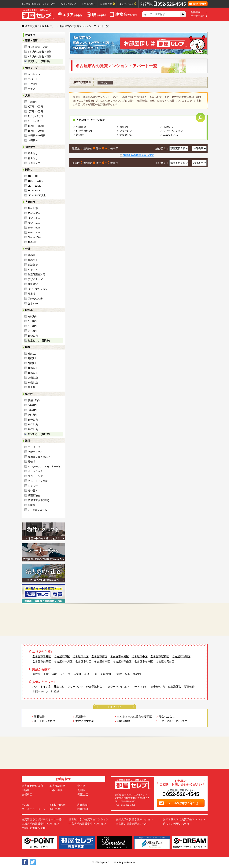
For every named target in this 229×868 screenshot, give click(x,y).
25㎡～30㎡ (34, 213)
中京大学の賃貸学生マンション (87, 824)
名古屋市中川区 (63, 662)
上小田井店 (56, 790)
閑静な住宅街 (35, 299)
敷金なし (33, 153)
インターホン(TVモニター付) (44, 466)
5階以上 (32, 363)
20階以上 (33, 378)
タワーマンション (38, 289)
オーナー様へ (198, 16)
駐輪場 (32, 462)
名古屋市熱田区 (42, 662)
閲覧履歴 (109, 4)
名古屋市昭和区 (160, 656)
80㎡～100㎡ (35, 237)
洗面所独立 (34, 495)
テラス (32, 89)
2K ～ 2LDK (34, 186)
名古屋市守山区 (122, 662)
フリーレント (127, 131)
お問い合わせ (57, 805)
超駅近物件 (124, 721)
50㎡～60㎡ (34, 228)
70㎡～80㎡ (34, 233)
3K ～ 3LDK (34, 190)
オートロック (35, 471)
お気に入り (129, 4)
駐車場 (32, 294)
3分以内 (32, 321)
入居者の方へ (88, 4)
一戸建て (33, 84)
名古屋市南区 (102, 662)
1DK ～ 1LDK (35, 181)
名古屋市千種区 (42, 656)
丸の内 (137, 674)
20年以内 (33, 429)
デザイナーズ (35, 279)
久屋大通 (106, 674)
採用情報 (83, 809)
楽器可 (32, 255)
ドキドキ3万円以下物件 (173, 721)
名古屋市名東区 (144, 662)
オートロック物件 (45, 721)
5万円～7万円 (35, 111)
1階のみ (32, 354)
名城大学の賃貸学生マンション (40, 824)
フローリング (35, 476)
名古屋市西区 (99, 656)
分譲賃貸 (33, 265)
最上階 (32, 387)
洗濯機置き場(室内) (39, 500)
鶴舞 (54, 674)
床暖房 (32, 505)
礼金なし (33, 158)
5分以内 (32, 326)
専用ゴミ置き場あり (39, 457)
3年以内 (32, 405)
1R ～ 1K (33, 176)
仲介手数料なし (85, 131)
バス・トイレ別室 (38, 481)
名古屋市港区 (83, 662)
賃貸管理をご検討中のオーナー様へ (43, 819)
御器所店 (27, 794)
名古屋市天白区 (165, 662)
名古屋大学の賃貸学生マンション (89, 819)
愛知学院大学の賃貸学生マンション (184, 819)
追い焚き (33, 491)
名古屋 (36, 674)
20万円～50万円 (37, 136)
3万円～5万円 (35, 107)
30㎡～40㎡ (34, 218)
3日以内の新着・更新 (40, 52)
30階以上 (33, 383)
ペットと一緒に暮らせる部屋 (135, 716)
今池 (87, 674)
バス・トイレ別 (42, 687)
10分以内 (33, 336)
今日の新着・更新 (38, 47)
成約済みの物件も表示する (139, 155)
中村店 (81, 786)
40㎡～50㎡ (34, 223)
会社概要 (195, 12)
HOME (26, 805)
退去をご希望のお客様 (176, 824)
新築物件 (189, 687)
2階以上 (32, 358)
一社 (95, 674)
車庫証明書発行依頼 (34, 828)
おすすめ (33, 303)
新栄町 (77, 674)
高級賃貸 (33, 284)
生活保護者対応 (37, 274)
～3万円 (32, 102)
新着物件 (39, 716)
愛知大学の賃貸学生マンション (134, 819)
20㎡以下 (33, 208)
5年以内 (32, 410)
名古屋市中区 (140, 656)
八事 (127, 674)
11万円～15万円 (37, 126)
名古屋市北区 (81, 656)
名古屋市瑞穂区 (181, 656)
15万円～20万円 (37, 131)
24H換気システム (38, 510)
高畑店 (81, 790)
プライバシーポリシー (35, 809)
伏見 (62, 674)
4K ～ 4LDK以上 (37, 195)
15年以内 (33, 424)
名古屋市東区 (62, 656)
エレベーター (35, 447)
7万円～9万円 (35, 116)
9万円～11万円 (36, 121)
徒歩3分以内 (126, 135)
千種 (46, 674)
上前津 (118, 674)
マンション (34, 74)
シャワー (33, 486)
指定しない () (39, 61)
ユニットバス (171, 135)
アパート (33, 79)
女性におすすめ (85, 721)
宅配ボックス (35, 452)
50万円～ (33, 140)
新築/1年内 (34, 400)
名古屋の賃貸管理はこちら (132, 824)
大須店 (26, 790)
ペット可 (33, 270)
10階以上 (33, 368)
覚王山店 (83, 794)
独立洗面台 (175, 687)
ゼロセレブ (34, 163)
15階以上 (33, 373)
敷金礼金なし (167, 716)
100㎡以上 (34, 242)
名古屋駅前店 (57, 786)
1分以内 (32, 316)
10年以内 (33, 420)
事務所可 (33, 260)
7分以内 (32, 331)
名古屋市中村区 (120, 656)
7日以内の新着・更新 (40, 57)
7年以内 (32, 415)
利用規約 (83, 805)
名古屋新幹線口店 (32, 786)
